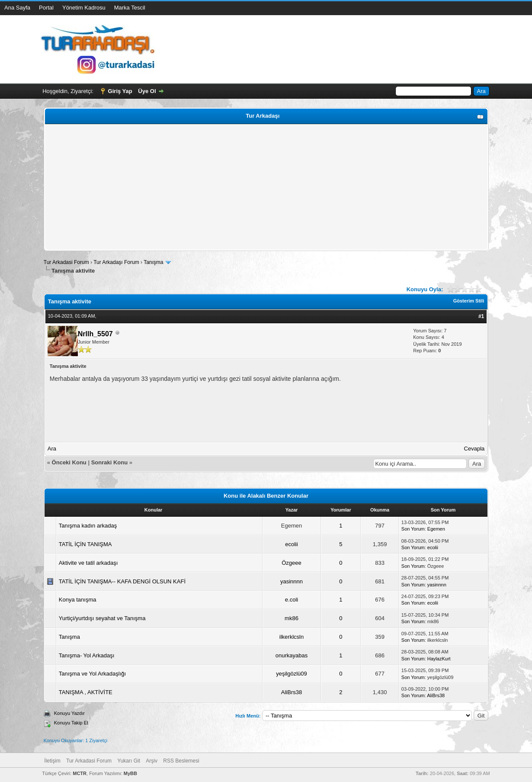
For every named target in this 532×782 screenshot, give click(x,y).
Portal (46, 8)
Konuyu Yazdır (69, 713)
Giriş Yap (120, 91)
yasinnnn (292, 581)
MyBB (130, 773)
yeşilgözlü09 (292, 674)
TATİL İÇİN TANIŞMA (85, 544)
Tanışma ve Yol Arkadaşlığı (92, 674)
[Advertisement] (266, 187)
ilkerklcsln (292, 637)
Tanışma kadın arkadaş (88, 526)
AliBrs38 (292, 692)
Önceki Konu (69, 462)
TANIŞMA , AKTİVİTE (86, 692)
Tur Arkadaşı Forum (116, 262)
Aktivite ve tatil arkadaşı (88, 563)
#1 (481, 316)
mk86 (292, 618)
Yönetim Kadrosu (84, 8)
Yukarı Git (129, 761)
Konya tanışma (78, 600)
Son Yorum (413, 529)
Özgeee (292, 563)
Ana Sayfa (17, 8)
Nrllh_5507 (95, 334)
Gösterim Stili (469, 301)
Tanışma (153, 262)
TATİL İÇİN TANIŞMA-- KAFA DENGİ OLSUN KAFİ (122, 581)
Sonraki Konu (110, 462)
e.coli (292, 600)
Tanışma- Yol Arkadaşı (87, 655)
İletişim (52, 761)
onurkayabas (292, 655)
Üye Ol (147, 91)
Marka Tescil (130, 8)
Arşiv (152, 761)
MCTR (80, 773)
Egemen (436, 529)
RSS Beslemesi (181, 761)
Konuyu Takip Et (71, 723)
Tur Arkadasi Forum (66, 262)
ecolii (292, 544)
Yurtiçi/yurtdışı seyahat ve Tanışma (102, 618)
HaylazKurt (439, 659)
